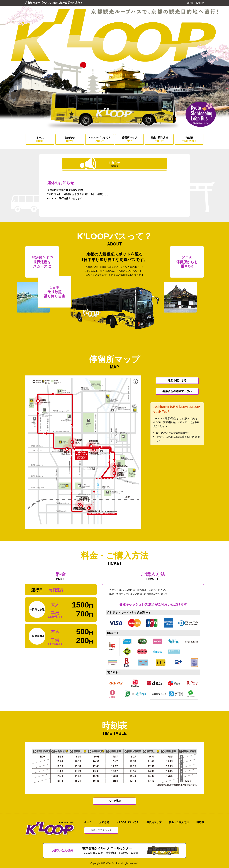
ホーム (40, 139)
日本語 (190, 3)
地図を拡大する (177, 380)
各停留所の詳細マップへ (177, 391)
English (200, 3)
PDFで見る (115, 801)
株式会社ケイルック (101, 830)
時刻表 (189, 139)
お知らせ (70, 139)
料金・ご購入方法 (179, 822)
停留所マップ (129, 139)
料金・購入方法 (159, 139)
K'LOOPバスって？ (100, 139)
